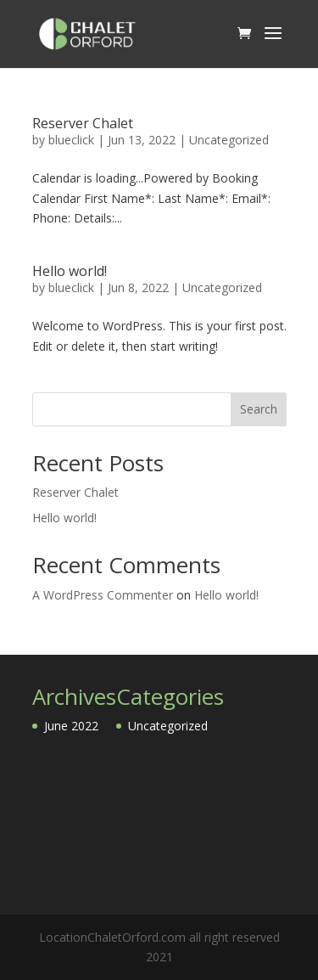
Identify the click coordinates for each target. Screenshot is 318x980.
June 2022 (71, 726)
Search (259, 409)
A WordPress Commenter (103, 595)
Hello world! (70, 271)
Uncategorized (229, 140)
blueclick (71, 140)
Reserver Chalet (83, 123)
